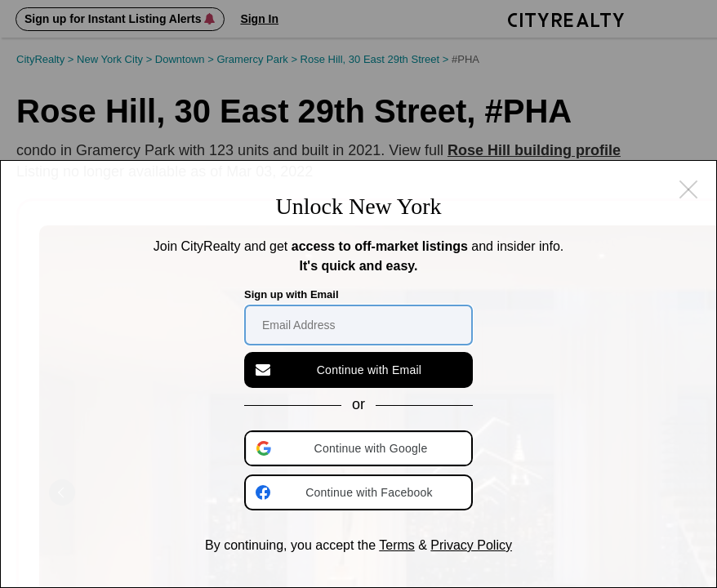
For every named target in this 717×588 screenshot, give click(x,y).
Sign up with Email (292, 294)
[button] (360, 448)
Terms (397, 545)
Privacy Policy (471, 545)
